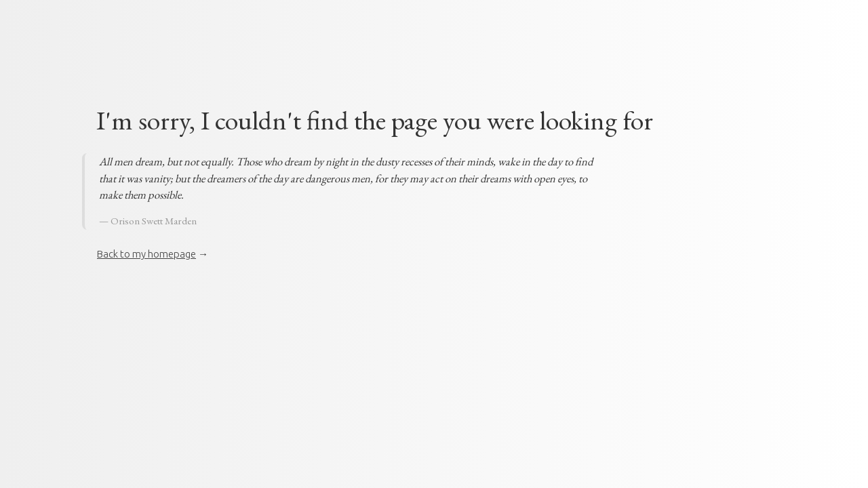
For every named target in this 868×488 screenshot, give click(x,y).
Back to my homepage (146, 254)
